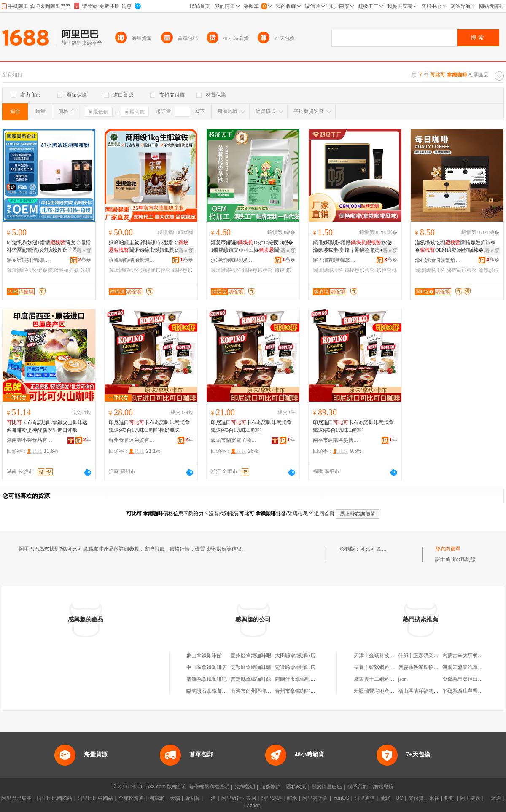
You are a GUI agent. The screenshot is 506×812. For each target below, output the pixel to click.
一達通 (493, 798)
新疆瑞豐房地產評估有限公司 (387, 691)
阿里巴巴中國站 (95, 798)
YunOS (341, 798)
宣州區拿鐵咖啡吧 (251, 656)
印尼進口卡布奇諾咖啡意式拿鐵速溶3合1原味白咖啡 (251, 426)
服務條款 (270, 787)
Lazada (252, 806)
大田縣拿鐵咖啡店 (295, 656)
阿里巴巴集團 (16, 798)
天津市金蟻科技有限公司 (382, 656)
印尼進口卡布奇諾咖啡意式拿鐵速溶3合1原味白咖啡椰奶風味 (149, 426)
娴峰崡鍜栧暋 (156, 270)
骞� (85, 260)
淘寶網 (157, 798)
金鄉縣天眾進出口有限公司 (473, 679)
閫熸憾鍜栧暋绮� (27, 270)
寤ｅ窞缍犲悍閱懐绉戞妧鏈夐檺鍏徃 (30, 260)
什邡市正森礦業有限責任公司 (431, 656)
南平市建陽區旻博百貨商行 (336, 440)
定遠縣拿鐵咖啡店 (295, 667)
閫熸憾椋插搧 (64, 270)
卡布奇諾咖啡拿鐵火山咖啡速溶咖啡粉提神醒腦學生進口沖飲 (47, 426)
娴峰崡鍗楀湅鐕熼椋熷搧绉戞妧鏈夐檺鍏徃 (132, 260)
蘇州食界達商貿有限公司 (132, 440)
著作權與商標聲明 (209, 787)
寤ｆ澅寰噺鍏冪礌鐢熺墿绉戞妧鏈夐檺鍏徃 (336, 260)
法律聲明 (245, 787)
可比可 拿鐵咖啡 (378, 549)
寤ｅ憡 (84, 250)
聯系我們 (358, 787)
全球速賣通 (131, 798)
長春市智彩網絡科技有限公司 (387, 667)
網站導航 (383, 787)
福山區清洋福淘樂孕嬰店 (426, 691)
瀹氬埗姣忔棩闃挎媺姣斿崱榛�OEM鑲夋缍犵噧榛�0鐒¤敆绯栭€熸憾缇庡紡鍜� (457, 247)
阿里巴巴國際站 (54, 798)
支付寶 (416, 798)
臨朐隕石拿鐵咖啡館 (209, 691)
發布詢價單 (448, 549)
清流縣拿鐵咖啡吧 (207, 679)
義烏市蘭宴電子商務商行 (234, 440)
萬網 (385, 798)
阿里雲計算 (315, 798)
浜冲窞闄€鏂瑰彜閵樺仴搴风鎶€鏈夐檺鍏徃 (234, 260)
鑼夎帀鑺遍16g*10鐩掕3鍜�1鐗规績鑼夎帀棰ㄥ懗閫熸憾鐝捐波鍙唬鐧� (253, 247)
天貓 (175, 798)
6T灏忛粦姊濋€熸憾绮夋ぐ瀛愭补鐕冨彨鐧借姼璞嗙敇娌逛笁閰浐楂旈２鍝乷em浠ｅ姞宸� (49, 247)
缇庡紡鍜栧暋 (462, 270)
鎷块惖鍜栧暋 (258, 270)
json (402, 679)
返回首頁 (324, 514)
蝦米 (292, 798)
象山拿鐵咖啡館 (204, 656)
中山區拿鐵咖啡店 (207, 667)
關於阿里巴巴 (327, 787)
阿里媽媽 (272, 798)
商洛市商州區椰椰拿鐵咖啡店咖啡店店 (274, 691)
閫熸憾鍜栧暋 (124, 270)
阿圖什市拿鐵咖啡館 (298, 679)
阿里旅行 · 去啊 (239, 798)
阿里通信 (365, 798)
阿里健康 (470, 798)
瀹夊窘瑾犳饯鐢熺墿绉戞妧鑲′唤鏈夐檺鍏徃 (438, 260)
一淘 (211, 798)
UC (400, 798)
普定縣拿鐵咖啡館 (251, 679)
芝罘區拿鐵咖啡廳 (251, 667)
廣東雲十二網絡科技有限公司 (387, 679)
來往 (434, 798)
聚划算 (193, 798)
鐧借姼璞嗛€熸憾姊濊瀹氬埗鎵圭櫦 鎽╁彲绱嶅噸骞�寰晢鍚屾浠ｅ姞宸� (354, 247)
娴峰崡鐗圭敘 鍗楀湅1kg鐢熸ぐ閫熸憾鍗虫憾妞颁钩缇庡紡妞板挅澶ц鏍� (149, 247)
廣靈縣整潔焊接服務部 (423, 667)
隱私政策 (296, 787)
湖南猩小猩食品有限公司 (30, 440)
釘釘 (449, 798)
